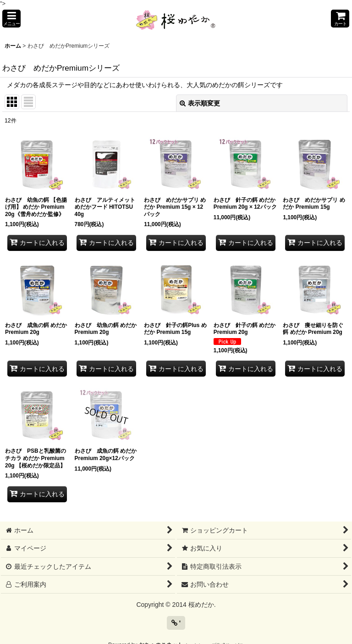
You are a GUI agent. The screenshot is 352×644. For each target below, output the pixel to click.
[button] (11, 19)
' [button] (176, 623)
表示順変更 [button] (200, 103)
